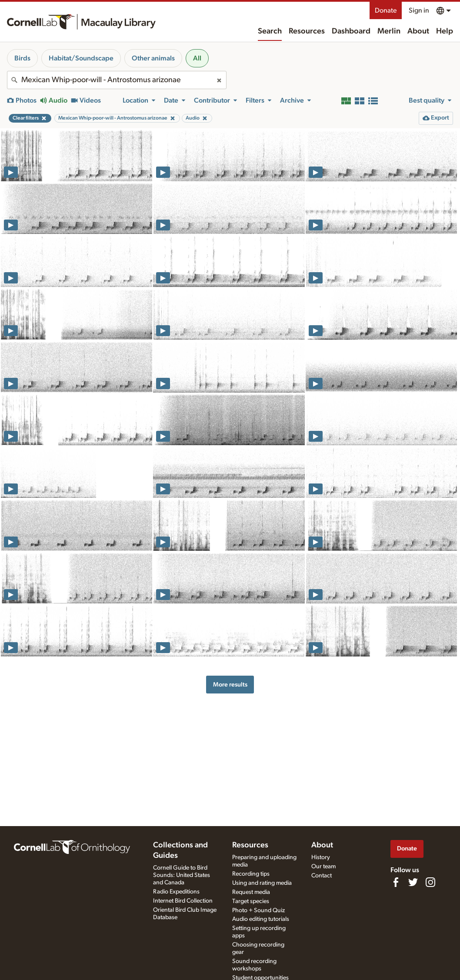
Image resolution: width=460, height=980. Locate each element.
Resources (307, 31)
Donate (386, 10)
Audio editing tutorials (261, 919)
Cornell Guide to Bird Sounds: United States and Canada (182, 875)
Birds (22, 58)
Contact (322, 876)
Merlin (389, 31)
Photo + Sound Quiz (258, 910)
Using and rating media (262, 883)
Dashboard (351, 31)
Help (445, 31)
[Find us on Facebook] (396, 882)
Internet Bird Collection (183, 901)
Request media (251, 892)
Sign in (419, 10)
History (321, 857)
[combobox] (117, 80)
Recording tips (251, 874)
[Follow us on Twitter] (413, 882)
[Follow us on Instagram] (430, 882)
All (197, 58)
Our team (323, 867)
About (418, 31)
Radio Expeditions (176, 892)
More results (230, 685)
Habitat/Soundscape (81, 58)
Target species (251, 901)
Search (270, 31)
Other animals (153, 58)
